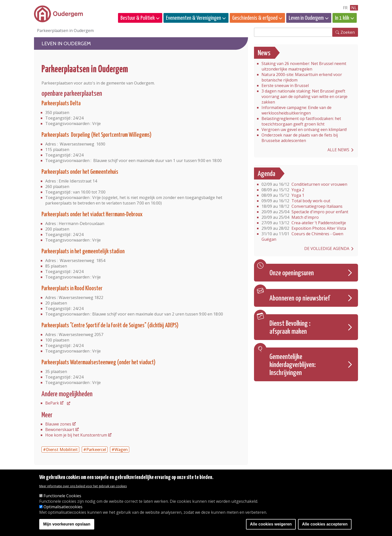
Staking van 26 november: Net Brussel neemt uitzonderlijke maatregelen (304, 66)
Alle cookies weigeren (271, 524)
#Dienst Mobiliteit (60, 449)
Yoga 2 (283, 190)
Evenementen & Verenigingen (193, 18)
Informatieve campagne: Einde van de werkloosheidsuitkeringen (296, 110)
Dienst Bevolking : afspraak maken (290, 328)
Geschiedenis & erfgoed (255, 18)
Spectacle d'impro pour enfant (305, 212)
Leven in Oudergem (306, 18)
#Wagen (120, 449)
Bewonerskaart (60, 429)
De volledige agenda (327, 248)
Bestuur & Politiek (138, 18)
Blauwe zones (58, 424)
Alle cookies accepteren (325, 524)
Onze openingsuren (292, 273)
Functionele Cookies (62, 496)
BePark (52, 403)
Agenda (266, 174)
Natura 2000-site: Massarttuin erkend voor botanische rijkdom (302, 77)
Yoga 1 (283, 195)
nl (354, 8)
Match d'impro (290, 217)
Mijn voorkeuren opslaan (67, 524)
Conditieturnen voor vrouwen (304, 184)
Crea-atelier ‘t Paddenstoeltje (304, 223)
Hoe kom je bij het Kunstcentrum (76, 435)
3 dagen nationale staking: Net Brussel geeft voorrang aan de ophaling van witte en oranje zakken (304, 96)
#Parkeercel (95, 449)
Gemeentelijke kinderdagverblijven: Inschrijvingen (293, 365)
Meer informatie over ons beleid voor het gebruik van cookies (83, 486)
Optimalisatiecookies (63, 507)
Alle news (338, 150)
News (264, 53)
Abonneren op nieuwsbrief (300, 298)
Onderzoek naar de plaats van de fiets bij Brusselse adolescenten (300, 138)
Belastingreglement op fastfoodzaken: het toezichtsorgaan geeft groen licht (301, 121)
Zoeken (348, 32)
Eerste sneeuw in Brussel (285, 85)
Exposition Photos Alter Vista (304, 228)
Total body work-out (296, 201)
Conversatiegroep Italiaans (302, 206)
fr (345, 8)
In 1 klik (342, 18)
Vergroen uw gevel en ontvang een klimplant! (304, 129)
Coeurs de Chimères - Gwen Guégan (302, 236)
